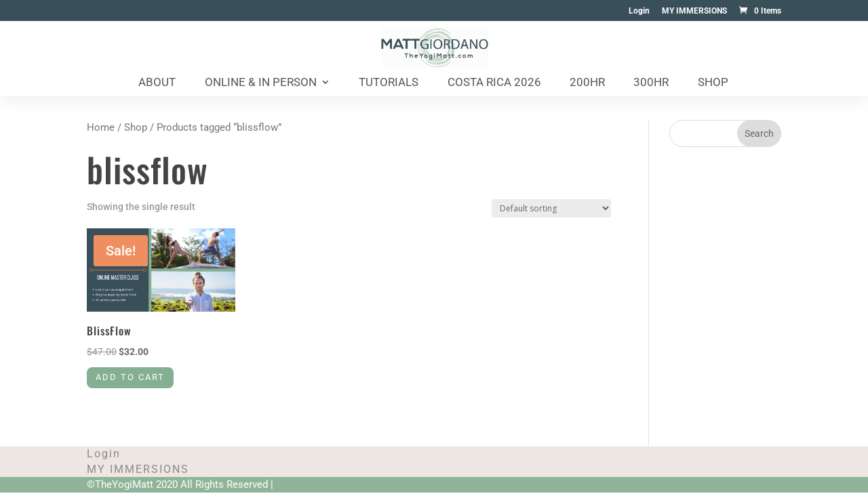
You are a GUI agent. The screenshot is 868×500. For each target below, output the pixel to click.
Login (639, 11)
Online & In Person (261, 83)
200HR (587, 83)
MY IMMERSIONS (694, 11)
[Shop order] (551, 208)
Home (101, 127)
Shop (713, 83)
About (157, 83)
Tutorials (389, 83)
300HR (651, 83)
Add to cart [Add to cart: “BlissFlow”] (139, 383)
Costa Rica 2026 (494, 83)
